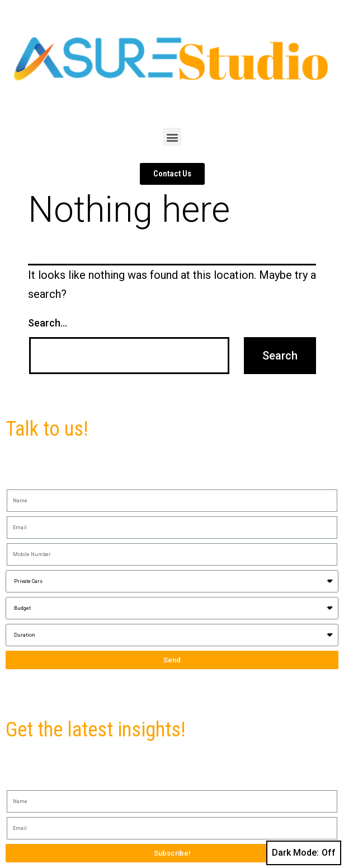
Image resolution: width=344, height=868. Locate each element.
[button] (172, 137)
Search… (48, 323)
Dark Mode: (304, 853)
